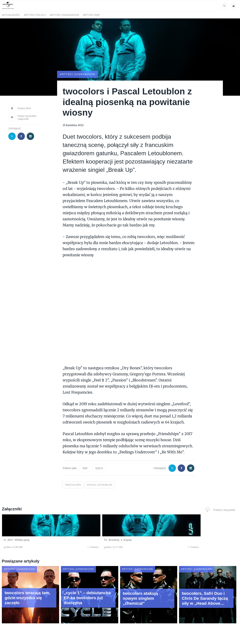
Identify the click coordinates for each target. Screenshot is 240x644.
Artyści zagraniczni (64, 15)
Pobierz (51, 547)
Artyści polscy (35, 15)
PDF (85, 468)
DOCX (99, 468)
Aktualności (11, 15)
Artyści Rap (91, 15)
